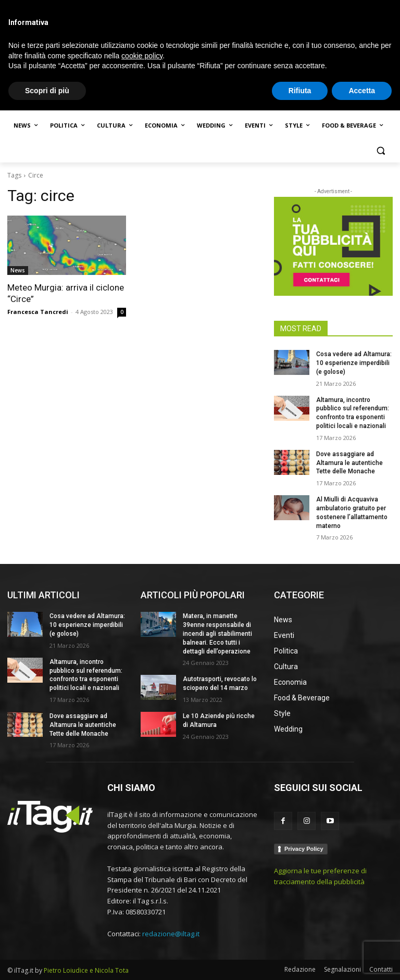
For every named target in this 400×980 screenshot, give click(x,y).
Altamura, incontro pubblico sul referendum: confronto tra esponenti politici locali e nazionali (86, 675)
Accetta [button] (362, 960)
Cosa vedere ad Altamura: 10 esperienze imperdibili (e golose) (354, 363)
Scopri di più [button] (47, 960)
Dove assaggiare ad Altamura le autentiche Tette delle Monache (349, 463)
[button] (380, 151)
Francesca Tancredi (38, 312)
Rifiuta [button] (300, 960)
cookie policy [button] (142, 925)
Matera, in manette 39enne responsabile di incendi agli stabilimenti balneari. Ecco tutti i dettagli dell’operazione (217, 633)
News (18, 270)
